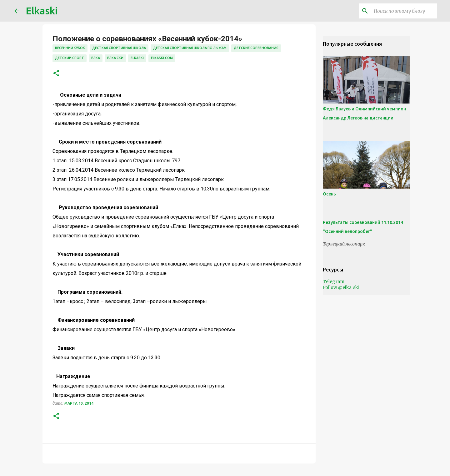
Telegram (334, 281)
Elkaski (42, 11)
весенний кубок (70, 48)
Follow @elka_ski (341, 287)
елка (96, 58)
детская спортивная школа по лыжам (190, 48)
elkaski (137, 58)
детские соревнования (256, 48)
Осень (329, 194)
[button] (56, 74)
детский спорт (70, 58)
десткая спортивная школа (119, 48)
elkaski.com (162, 58)
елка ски (115, 58)
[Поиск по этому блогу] (404, 11)
